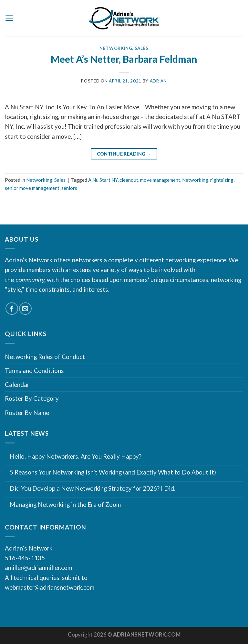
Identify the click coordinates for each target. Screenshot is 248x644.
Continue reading (124, 154)
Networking (116, 48)
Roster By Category (32, 398)
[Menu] (10, 18)
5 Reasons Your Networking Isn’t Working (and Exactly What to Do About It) (113, 472)
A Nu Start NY (103, 180)
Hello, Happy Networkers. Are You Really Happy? (76, 456)
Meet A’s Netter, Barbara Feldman (124, 59)
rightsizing (222, 180)
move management (160, 180)
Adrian (158, 81)
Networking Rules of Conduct (45, 357)
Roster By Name (27, 413)
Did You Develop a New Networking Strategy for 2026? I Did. (93, 488)
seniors (69, 188)
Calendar (17, 384)
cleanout (129, 180)
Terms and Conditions (34, 371)
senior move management (32, 188)
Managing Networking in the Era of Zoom (65, 505)
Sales (142, 48)
